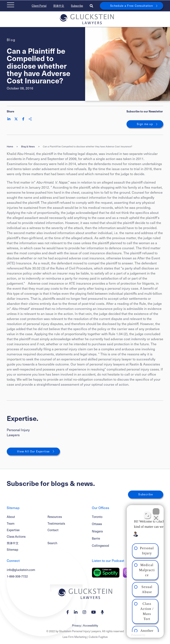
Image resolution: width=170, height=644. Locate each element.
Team (11, 523)
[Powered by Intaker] (133, 635)
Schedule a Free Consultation (132, 6)
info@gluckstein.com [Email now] (21, 570)
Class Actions (16, 536)
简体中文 (59, 6)
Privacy (76, 625)
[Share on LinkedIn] (9, 119)
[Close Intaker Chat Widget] (156, 509)
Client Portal (39, 6)
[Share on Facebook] (23, 119)
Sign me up (145, 124)
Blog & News (28, 146)
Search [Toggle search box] (52, 543)
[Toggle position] (147, 513)
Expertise (13, 530)
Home (10, 146)
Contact (53, 530)
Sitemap (12, 549)
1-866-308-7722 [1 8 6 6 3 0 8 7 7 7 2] (17, 576)
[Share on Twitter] (16, 119)
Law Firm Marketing (75, 637)
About (11, 517)
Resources (55, 517)
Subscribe (77, 6)
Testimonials (56, 523)
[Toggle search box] (91, 6)
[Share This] (30, 119)
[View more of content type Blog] (11, 40)
